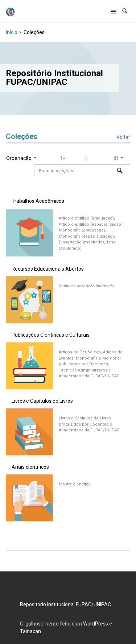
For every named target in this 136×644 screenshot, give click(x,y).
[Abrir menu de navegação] (114, 11)
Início (12, 32)
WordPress (96, 624)
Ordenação (19, 158)
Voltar (123, 137)
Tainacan (30, 631)
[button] (125, 11)
